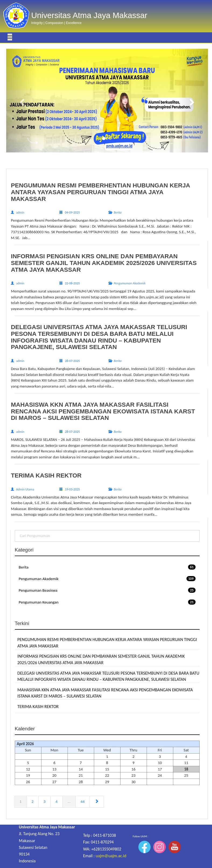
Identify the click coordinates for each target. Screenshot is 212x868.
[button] (21, 101)
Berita (107, 567)
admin (20, 212)
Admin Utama (25, 489)
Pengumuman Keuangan (107, 602)
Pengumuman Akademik (107, 579)
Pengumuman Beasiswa (107, 590)
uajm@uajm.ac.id (111, 856)
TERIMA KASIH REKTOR (38, 706)
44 (82, 801)
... (69, 801)
